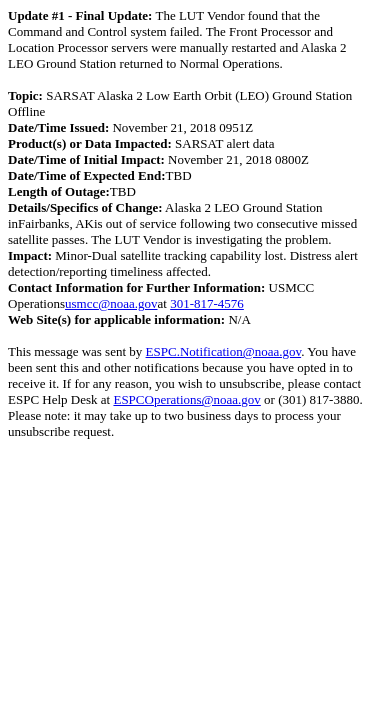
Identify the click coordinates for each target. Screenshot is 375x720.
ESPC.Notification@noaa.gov (224, 351)
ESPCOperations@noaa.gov (186, 399)
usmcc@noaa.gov (111, 303)
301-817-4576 (207, 303)
